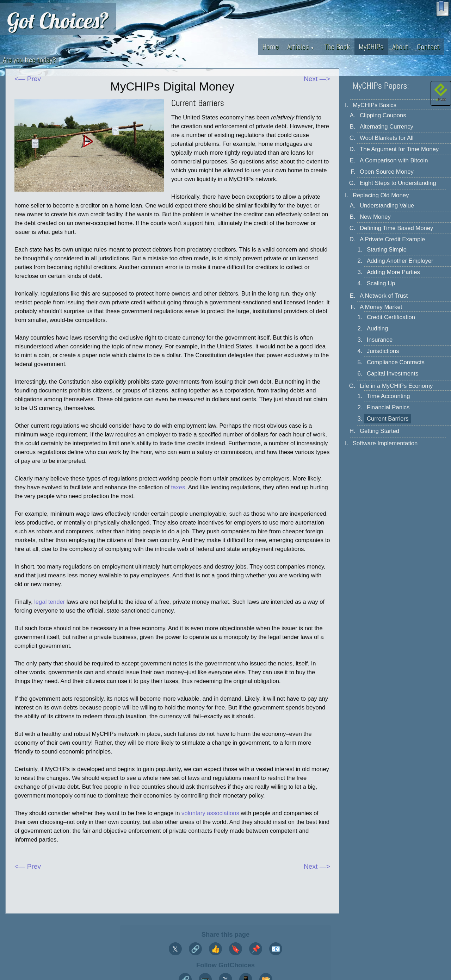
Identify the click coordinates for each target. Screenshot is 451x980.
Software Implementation (385, 443)
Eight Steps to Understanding (398, 183)
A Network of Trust (384, 296)
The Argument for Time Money (399, 149)
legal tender (50, 602)
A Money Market (381, 307)
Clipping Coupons (383, 115)
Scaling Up (381, 283)
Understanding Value (387, 206)
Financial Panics (388, 407)
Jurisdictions (383, 351)
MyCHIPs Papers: (381, 86)
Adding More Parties (393, 272)
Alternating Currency (387, 127)
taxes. (179, 487)
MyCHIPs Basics (375, 105)
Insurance (380, 340)
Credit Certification (391, 317)
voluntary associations (210, 813)
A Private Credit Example (392, 239)
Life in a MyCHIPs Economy (396, 386)
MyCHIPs (371, 47)
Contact (428, 47)
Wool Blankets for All (387, 138)
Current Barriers (388, 419)
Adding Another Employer (400, 261)
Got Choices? (58, 20)
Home (271, 47)
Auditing (377, 328)
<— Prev (28, 79)
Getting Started (379, 431)
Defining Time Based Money (396, 228)
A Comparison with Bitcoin (394, 160)
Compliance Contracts (396, 362)
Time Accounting (388, 396)
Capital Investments (393, 374)
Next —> (317, 79)
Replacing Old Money (381, 195)
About (400, 47)
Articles (301, 47)
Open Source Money (387, 172)
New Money (375, 217)
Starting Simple (387, 250)
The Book (337, 47)
